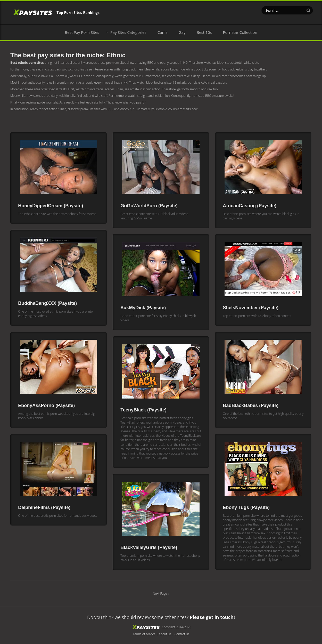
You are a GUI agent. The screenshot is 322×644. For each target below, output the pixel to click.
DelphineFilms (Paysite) (44, 507)
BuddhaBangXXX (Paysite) (47, 303)
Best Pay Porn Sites (82, 32)
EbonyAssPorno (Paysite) (46, 406)
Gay (182, 32)
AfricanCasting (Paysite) (250, 206)
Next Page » (161, 594)
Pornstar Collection (240, 32)
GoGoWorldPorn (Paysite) (149, 206)
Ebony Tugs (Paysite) (246, 507)
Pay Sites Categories (128, 32)
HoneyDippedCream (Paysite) (51, 206)
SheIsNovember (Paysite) (251, 308)
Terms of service (144, 634)
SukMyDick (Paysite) (143, 308)
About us (165, 634)
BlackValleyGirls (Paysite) (149, 547)
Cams (163, 32)
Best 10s (204, 32)
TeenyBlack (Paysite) (143, 410)
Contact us (182, 634)
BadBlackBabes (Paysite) (251, 406)
